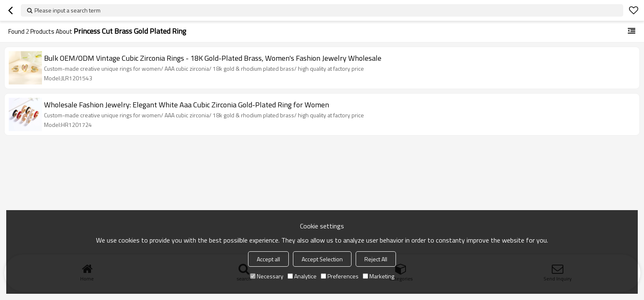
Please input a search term (68, 10)
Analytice (302, 276)
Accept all (268, 259)
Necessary (267, 276)
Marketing (379, 276)
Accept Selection (322, 259)
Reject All (376, 259)
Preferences (340, 276)
